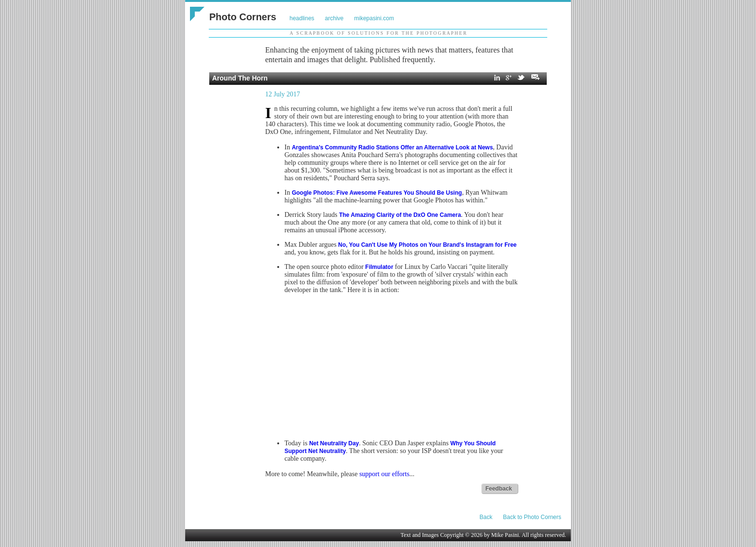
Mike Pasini (505, 535)
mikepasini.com (374, 18)
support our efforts (384, 474)
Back (486, 517)
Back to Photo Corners (532, 517)
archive (334, 18)
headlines (302, 18)
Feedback (499, 489)
